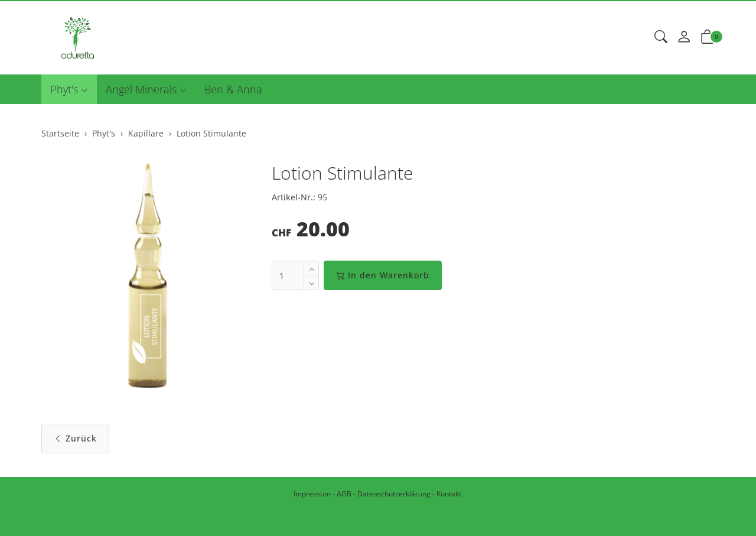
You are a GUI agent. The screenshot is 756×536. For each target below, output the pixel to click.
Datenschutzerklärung (394, 494)
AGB (344, 494)
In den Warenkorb (383, 275)
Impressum (312, 494)
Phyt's (64, 89)
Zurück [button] (75, 438)
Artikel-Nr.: (294, 197)
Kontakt (449, 494)
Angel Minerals (141, 89)
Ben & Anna (233, 89)
